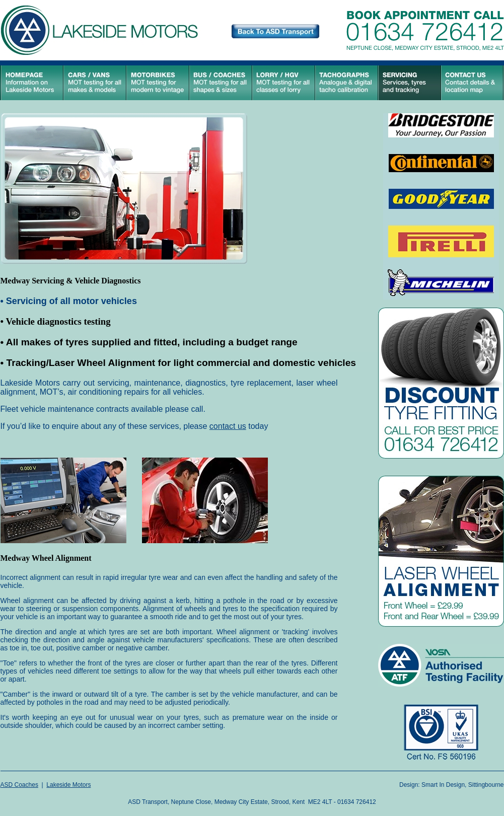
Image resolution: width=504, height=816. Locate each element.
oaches (28, 785)
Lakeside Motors (68, 785)
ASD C (10, 785)
